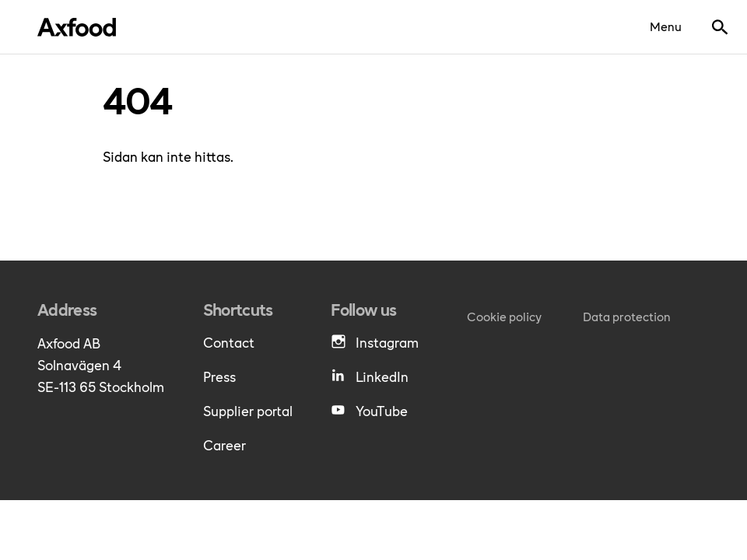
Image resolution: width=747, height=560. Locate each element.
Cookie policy (504, 316)
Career (224, 444)
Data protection (627, 316)
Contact (229, 342)
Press (219, 376)
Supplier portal (248, 410)
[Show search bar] (720, 27)
